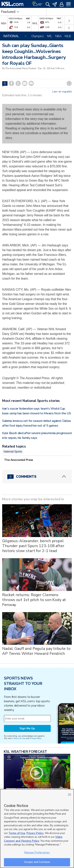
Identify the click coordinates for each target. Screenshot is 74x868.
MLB (68, 36)
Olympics (38, 36)
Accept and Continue (37, 862)
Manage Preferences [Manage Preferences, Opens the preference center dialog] (37, 853)
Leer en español (62, 92)
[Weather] (37, 4)
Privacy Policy (35, 738)
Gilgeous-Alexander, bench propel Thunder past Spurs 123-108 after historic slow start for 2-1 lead (33, 546)
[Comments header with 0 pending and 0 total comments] (37, 477)
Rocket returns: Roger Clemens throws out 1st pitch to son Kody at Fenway (34, 600)
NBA (58, 36)
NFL (50, 36)
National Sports (13, 451)
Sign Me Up (27, 728)
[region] (37, 828)
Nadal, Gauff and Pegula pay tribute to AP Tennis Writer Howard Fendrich (36, 651)
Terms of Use (19, 738)
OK (69, 794)
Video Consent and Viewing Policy (33, 839)
